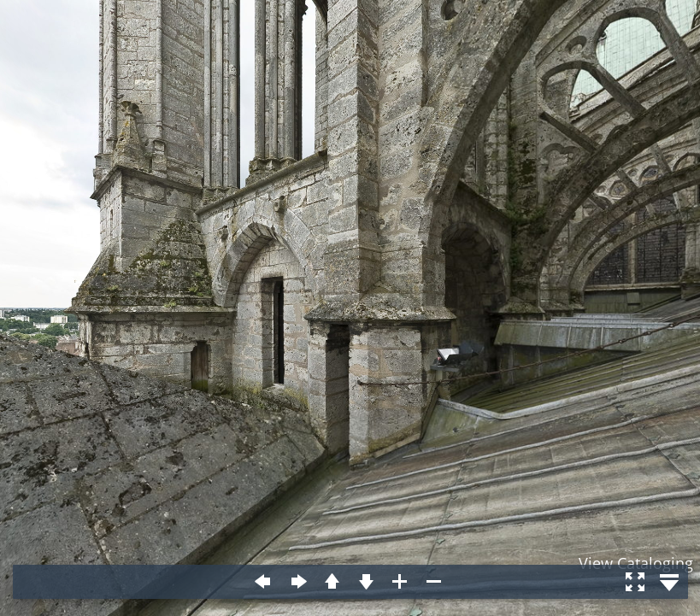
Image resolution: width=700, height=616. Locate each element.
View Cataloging (636, 563)
